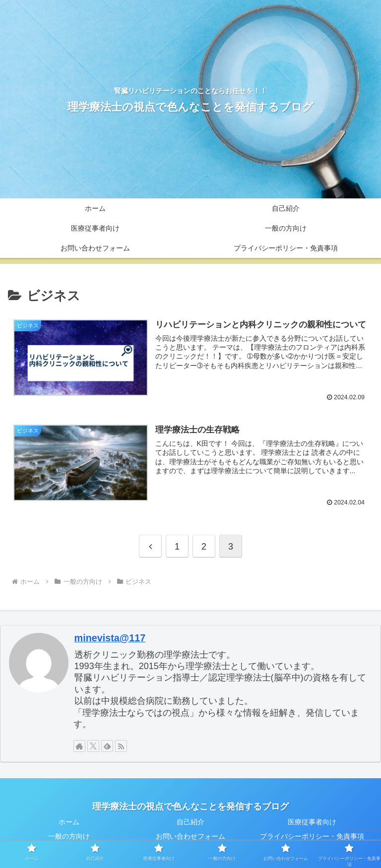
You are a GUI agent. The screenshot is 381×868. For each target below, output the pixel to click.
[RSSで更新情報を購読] (121, 745)
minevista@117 (110, 637)
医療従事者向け (312, 821)
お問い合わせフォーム (190, 836)
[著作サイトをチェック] (79, 745)
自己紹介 (190, 821)
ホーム (69, 821)
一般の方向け (69, 836)
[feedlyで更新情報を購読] (107, 745)
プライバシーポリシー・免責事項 (312, 836)
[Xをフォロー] (93, 745)
